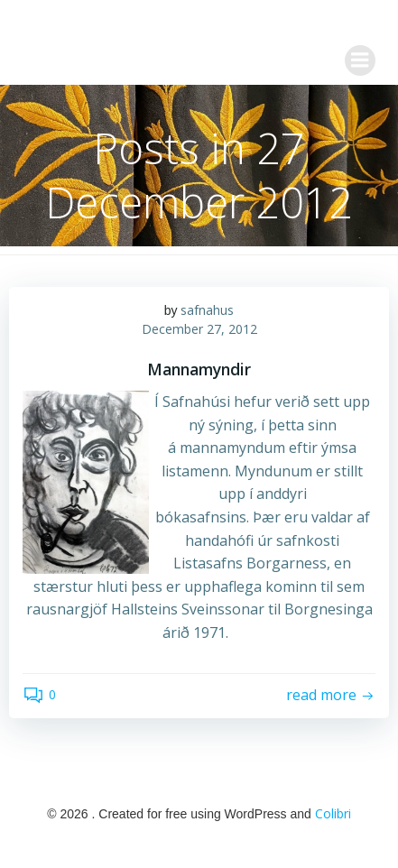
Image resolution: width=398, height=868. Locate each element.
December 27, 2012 (199, 329)
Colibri (333, 813)
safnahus (207, 310)
